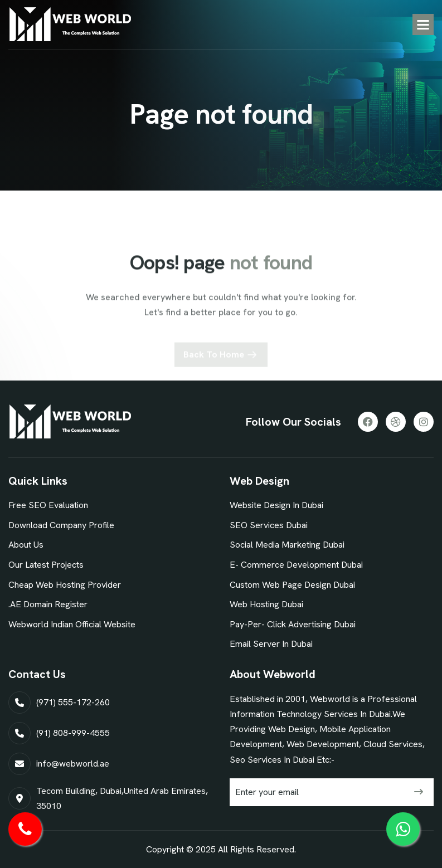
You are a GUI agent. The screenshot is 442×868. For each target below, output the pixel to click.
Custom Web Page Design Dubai (292, 585)
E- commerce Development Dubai (296, 565)
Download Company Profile (61, 525)
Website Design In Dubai (276, 505)
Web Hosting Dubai (266, 604)
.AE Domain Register (48, 604)
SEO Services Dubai (269, 525)
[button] (423, 25)
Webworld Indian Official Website (72, 624)
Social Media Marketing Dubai (287, 545)
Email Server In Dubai (271, 644)
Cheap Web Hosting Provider (65, 585)
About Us (26, 545)
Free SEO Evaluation (48, 505)
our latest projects (46, 565)
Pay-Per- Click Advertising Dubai (293, 624)
